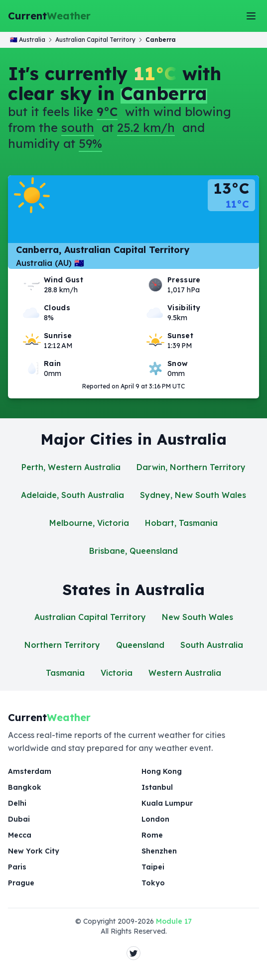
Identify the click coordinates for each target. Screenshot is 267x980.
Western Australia (185, 673)
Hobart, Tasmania (181, 523)
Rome (152, 835)
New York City (34, 851)
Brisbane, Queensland (133, 551)
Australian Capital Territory (90, 617)
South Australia (212, 645)
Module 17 (174, 921)
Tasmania (65, 673)
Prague (21, 883)
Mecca (20, 835)
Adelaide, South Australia (72, 495)
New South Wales (198, 617)
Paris (17, 867)
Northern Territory (62, 645)
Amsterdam (30, 771)
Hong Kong (162, 771)
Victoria (117, 673)
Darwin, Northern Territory (191, 467)
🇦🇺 (28, 40)
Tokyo (153, 883)
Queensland (140, 645)
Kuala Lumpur (167, 803)
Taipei (153, 867)
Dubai (19, 819)
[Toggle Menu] (251, 16)
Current (49, 16)
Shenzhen (159, 851)
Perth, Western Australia (71, 467)
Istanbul (157, 787)
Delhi (17, 803)
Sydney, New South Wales (193, 495)
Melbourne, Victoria (89, 523)
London (155, 819)
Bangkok (25, 787)
